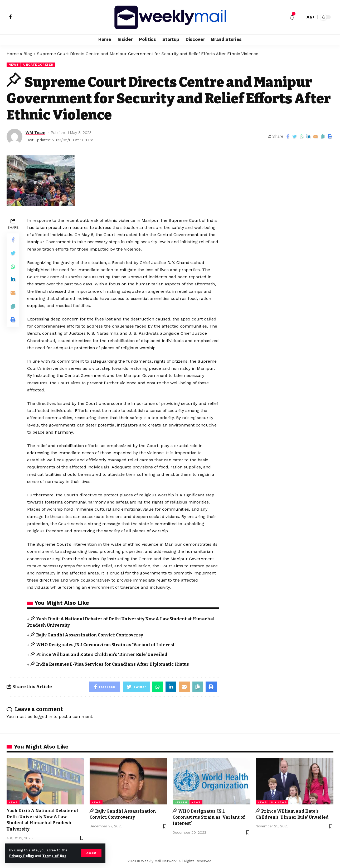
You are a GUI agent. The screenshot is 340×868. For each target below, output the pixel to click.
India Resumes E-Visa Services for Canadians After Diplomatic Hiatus (113, 664)
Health (181, 802)
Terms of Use (54, 856)
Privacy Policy (22, 856)
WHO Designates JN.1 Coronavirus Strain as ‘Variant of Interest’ (106, 645)
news (14, 65)
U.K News (279, 802)
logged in (43, 716)
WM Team (35, 133)
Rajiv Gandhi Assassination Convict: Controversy (90, 635)
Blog (28, 54)
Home (13, 54)
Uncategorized (38, 65)
